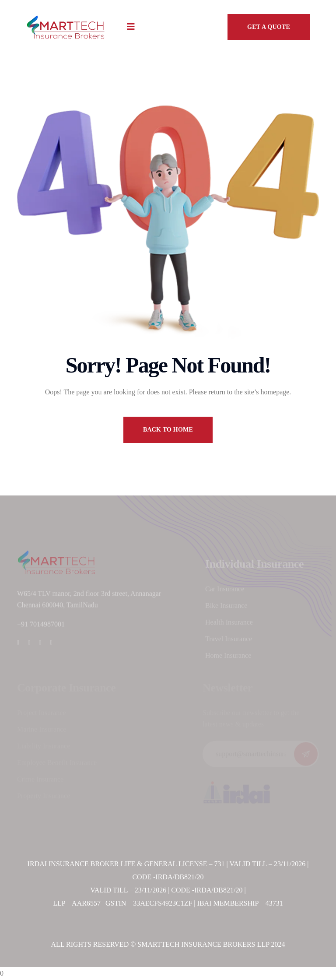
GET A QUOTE (269, 27)
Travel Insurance (229, 641)
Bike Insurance (226, 607)
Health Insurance (229, 624)
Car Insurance (225, 591)
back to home (168, 430)
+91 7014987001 (41, 627)
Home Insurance (228, 657)
